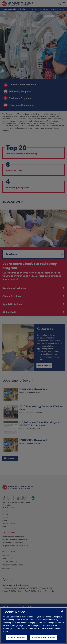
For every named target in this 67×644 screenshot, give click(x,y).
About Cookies (16, 638)
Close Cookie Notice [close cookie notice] (44, 638)
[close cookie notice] (62, 611)
